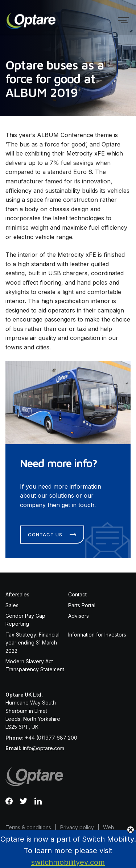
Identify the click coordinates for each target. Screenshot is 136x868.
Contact (77, 594)
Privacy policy (77, 827)
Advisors (79, 616)
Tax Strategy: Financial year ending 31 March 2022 (32, 643)
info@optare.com (44, 748)
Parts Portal (82, 605)
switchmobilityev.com (68, 862)
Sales (12, 605)
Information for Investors (97, 635)
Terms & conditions (28, 827)
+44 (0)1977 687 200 (51, 738)
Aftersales (17, 594)
